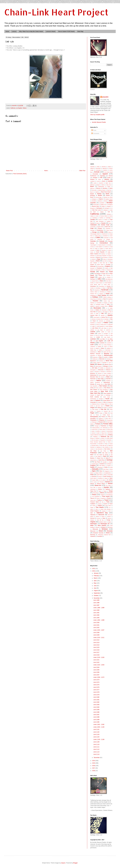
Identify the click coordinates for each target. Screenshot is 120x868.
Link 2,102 (96, 732)
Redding (110, 435)
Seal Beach (102, 465)
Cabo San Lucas (96, 210)
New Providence (104, 390)
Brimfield (94, 201)
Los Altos (102, 339)
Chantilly (100, 228)
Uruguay (104, 511)
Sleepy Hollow (99, 473)
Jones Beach (96, 317)
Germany (93, 279)
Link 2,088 (96, 717)
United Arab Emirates (106, 509)
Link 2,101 (96, 729)
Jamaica (103, 315)
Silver (101, 471)
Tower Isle (93, 500)
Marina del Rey (107, 352)
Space (106, 478)
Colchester (106, 238)
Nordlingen (108, 395)
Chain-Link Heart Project (56, 12)
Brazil (92, 197)
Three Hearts (106, 496)
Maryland (106, 354)
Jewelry (110, 315)
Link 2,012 (96, 640)
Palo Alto (103, 409)
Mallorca (101, 350)
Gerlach (109, 277)
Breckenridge (98, 197)
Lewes (100, 334)
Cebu (110, 223)
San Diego (93, 451)
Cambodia (95, 218)
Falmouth (98, 270)
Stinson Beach (101, 484)
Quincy (93, 433)
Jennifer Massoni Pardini (99, 122)
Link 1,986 (96, 603)
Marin (99, 352)
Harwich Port (93, 294)
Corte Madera (99, 247)
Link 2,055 (96, 670)
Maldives (109, 348)
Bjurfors (97, 192)
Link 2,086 (96, 712)
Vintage (108, 520)
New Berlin (108, 384)
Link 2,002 (96, 628)
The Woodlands (96, 497)
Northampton (93, 399)
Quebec (98, 431)
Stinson (92, 484)
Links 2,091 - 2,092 (99, 724)
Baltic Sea (108, 183)
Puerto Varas (102, 429)
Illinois (111, 306)
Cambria (101, 218)
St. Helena (110, 480)
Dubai (110, 261)
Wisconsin (93, 531)
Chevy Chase (109, 230)
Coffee (98, 237)
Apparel (105, 174)
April (95, 581)
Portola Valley (108, 424)
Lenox (109, 332)
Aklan (98, 167)
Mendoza (101, 361)
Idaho (108, 304)
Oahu (92, 400)
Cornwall (109, 245)
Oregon (92, 408)
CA (112, 208)
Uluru (97, 509)
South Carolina (107, 476)
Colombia (93, 241)
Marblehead (93, 352)
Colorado (102, 241)
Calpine (92, 216)
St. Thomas (101, 482)
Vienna (109, 518)
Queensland (110, 431)
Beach (92, 186)
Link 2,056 (96, 672)
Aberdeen (92, 167)
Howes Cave (107, 301)
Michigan (106, 366)
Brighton (101, 199)
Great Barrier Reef (95, 285)
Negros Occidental (95, 382)
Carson (98, 223)
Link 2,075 (96, 685)
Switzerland (93, 489)
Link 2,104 (96, 737)
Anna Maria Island (108, 172)
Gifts (99, 279)
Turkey (94, 506)
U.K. (110, 507)
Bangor (98, 185)
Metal (92, 364)
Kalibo (111, 317)
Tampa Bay (95, 493)
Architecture (93, 176)
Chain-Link (107, 227)
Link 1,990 (96, 610)
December (97, 758)
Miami (92, 366)
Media (111, 357)
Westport (103, 527)
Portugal (96, 426)
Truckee (99, 504)
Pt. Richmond (104, 428)
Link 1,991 (96, 613)
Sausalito (105, 462)
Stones (110, 483)
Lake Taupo (104, 328)
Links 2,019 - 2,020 (99, 657)
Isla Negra (105, 312)
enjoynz (63, 863)
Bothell (108, 195)
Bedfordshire (101, 187)
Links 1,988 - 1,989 (99, 608)
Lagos (93, 326)
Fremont (108, 275)
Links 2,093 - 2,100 (99, 727)
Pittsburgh (94, 422)
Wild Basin (110, 527)
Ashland (92, 179)
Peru (109, 417)
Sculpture (93, 465)
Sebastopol (100, 467)
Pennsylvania (94, 417)
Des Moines (105, 257)
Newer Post (9, 171)
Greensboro (102, 286)
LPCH (100, 345)
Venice (103, 516)
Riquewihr (103, 440)
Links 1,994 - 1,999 (99, 620)
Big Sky (109, 190)
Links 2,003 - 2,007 (99, 630)
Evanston (92, 268)
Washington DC (105, 524)
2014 (94, 761)
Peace (97, 415)
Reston (103, 438)
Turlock (100, 505)
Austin (104, 181)
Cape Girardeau (100, 221)
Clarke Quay (98, 236)
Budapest (110, 205)
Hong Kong (93, 299)
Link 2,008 (96, 633)
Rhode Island (110, 438)
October (96, 596)
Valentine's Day (102, 513)
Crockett (92, 250)
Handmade (105, 290)
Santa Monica (93, 460)
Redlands (95, 437)
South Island (93, 478)
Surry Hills (93, 487)
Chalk (92, 228)
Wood (101, 531)
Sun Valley (108, 486)
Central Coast (105, 225)
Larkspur (92, 330)
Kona (98, 325)
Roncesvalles (93, 444)
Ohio (105, 402)
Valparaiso (93, 515)
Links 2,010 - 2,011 (99, 638)
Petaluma (101, 418)
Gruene (109, 286)
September (97, 593)
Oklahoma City (95, 404)
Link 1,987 (96, 605)
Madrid (97, 348)
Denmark (92, 257)
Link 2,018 (96, 655)
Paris (106, 413)
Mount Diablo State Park (105, 375)
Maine (103, 348)
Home (7, 31)
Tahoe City (93, 491)
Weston (98, 527)
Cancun (100, 220)
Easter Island (100, 265)
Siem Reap (106, 469)
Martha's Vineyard (95, 354)
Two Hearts (100, 507)
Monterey (93, 373)
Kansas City (100, 319)
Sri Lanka (103, 480)
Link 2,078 (96, 692)
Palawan (111, 408)
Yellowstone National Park (104, 535)
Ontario (107, 406)
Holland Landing (107, 297)
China (110, 232)
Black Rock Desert (106, 192)
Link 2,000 (96, 623)
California (13, 108)
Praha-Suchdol (96, 428)
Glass (101, 281)
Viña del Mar (100, 520)
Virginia (93, 522)
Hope (104, 299)
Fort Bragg (97, 274)
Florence (109, 270)
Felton (103, 270)
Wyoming (93, 535)
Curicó (109, 250)
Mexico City (108, 364)
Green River (107, 285)
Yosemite (93, 536)
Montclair (109, 372)
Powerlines (103, 426)
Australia (110, 181)
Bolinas (99, 194)
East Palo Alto (104, 263)
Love (92, 345)
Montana (97, 372)
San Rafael (98, 456)
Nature (99, 380)
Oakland (98, 400)
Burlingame (100, 208)
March (96, 578)
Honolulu (99, 299)
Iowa (109, 310)
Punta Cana (110, 429)
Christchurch (104, 234)
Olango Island (104, 404)
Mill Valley (95, 368)
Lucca (99, 346)
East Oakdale (94, 263)
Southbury (100, 478)
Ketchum (99, 323)
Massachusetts (108, 355)
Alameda (104, 167)
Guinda (92, 288)
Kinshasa (92, 325)
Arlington (95, 178)
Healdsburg (93, 295)
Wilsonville (95, 529)
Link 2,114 (96, 754)
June (95, 586)
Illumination (97, 308)
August (96, 591)
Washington (94, 524)
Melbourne (95, 359)
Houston (95, 301)
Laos (110, 328)
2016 (94, 766)
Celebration (94, 225)
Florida (93, 272)
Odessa (100, 402)
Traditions (100, 500)
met (110, 363)
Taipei (100, 491)
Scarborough (95, 464)
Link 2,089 (96, 720)
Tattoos (25, 108)
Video (104, 518)
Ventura (109, 516)
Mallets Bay (93, 350)
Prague (111, 426)
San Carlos (107, 449)
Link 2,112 (96, 749)
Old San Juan (99, 406)
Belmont (98, 188)
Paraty (101, 413)
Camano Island (104, 216)
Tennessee (110, 493)
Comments (95, 134)
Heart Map (80, 31)
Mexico (100, 364)
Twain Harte (108, 506)
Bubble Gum (103, 205)
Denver (98, 257)
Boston (100, 195)
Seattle (92, 467)
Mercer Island (96, 363)
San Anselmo (106, 447)
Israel (97, 313)
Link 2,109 (96, 742)
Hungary (105, 303)
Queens (103, 431)
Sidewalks (95, 469)
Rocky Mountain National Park (98, 442)
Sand (104, 456)
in (106, 308)
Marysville (93, 355)
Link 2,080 (96, 697)
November (97, 598)
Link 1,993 (96, 618)
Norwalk (101, 399)
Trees (108, 502)
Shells (106, 467)
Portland (98, 424)
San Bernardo (99, 449)
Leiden (103, 332)
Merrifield (104, 363)
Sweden (106, 487)
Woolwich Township (98, 533)
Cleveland (105, 236)
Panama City (107, 411)
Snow (92, 475)
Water (92, 525)
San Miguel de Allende (102, 455)
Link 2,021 (96, 660)
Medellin (106, 357)
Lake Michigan (109, 326)
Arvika (109, 178)
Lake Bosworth (100, 326)
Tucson (105, 504)
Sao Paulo (97, 462)
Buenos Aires (96, 206)
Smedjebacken (108, 473)
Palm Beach (95, 409)
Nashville (108, 379)
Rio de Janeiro (95, 440)
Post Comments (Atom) (20, 174)
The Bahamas (109, 495)
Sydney (100, 489)
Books (108, 194)
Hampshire (97, 290)
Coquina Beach (102, 245)
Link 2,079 (96, 695)
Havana (101, 294)
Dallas (109, 252)
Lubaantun (93, 347)
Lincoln (101, 335)
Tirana (98, 498)
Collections (100, 239)
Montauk (103, 372)
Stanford (108, 482)
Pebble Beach (106, 415)
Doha (104, 259)
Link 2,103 (96, 734)
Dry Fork (105, 261)
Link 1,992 (96, 615)
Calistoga (109, 214)
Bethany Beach (102, 190)
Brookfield (102, 203)
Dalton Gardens (94, 254)
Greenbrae (93, 286)
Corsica (92, 247)
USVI (109, 511)
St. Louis (94, 482)
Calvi (97, 216)
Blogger (75, 863)
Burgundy (92, 208)
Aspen (99, 179)
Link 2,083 (96, 705)
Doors (98, 261)
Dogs (99, 259)
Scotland (102, 464)
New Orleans (94, 390)
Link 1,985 (96, 600)
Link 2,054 (96, 667)
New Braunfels (94, 386)
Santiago (110, 460)
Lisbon (107, 335)
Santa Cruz (100, 458)
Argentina (102, 176)
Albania (92, 168)
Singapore (107, 471)
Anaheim (105, 170)
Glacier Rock (95, 281)
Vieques (92, 520)
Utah (91, 513)
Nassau (92, 381)
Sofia (105, 475)
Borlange (93, 195)
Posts (94, 130)
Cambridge (108, 218)
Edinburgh (93, 266)
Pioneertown (110, 420)
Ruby (106, 444)
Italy (102, 313)
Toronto (109, 498)
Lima (96, 335)
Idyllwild (92, 306)
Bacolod (101, 183)
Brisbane (100, 201)
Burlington (107, 208)
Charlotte (92, 230)
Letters (92, 333)
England (108, 266)
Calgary (102, 212)
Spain (111, 478)
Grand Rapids (108, 283)
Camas (111, 216)
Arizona (111, 176)
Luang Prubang (107, 345)
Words (108, 533)
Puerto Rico (95, 429)
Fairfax (107, 268)
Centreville (93, 227)
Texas (94, 495)
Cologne (108, 239)
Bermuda (94, 190)
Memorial (102, 359)
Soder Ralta (99, 475)
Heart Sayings (102, 295)
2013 (94, 571)
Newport (92, 395)
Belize (109, 187)
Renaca (92, 438)
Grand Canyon (99, 283)
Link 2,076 (96, 687)
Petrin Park (108, 418)
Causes (103, 223)
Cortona (106, 247)
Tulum (111, 504)
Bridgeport (94, 199)
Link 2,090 (96, 722)
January (96, 573)
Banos (103, 185)
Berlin (111, 188)
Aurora (98, 181)
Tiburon (92, 498)
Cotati (96, 248)
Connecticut (104, 243)
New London (99, 388)
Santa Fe (108, 458)
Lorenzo (14, 31)
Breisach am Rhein (108, 197)
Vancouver (101, 515)
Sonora (100, 476)
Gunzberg (98, 288)
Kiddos (106, 323)
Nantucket (93, 379)
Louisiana (102, 343)
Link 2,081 (96, 700)
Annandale (95, 174)
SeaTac (109, 465)
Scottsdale (109, 464)
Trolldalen (93, 504)
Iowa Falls (93, 312)
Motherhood (93, 375)
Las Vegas (100, 330)
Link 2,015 (96, 647)
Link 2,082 (96, 702)
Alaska (109, 167)
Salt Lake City (103, 445)
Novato (107, 399)
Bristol (106, 201)
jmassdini (105, 97)
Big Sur (92, 192)
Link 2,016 (96, 650)
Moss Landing (107, 373)
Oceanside (93, 402)
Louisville (109, 343)
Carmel (92, 223)
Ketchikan (92, 323)
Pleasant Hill (102, 422)
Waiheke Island (103, 522)
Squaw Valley (95, 480)
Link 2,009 (96, 635)
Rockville (109, 440)
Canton (106, 220)
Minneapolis (93, 370)
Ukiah (92, 509)
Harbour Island (94, 292)
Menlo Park (109, 361)
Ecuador (108, 264)
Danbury (103, 254)
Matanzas (95, 357)
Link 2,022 (96, 662)
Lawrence (108, 330)
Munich (102, 377)
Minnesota (101, 370)
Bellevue (92, 188)
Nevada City (100, 384)
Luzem (105, 347)
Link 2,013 (96, 643)
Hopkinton (110, 299)
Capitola (108, 221)
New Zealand (107, 393)
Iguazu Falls (104, 306)
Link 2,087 (96, 715)
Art (101, 177)
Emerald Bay (101, 266)
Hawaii (108, 294)
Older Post (82, 171)
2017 (94, 768)
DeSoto (111, 257)
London (98, 337)
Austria (95, 183)
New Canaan (103, 386)
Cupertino (104, 250)
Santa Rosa (101, 460)
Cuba (98, 250)
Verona (99, 518)
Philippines (102, 420)
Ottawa (99, 408)
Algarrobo (105, 168)
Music (108, 377)
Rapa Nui (104, 433)
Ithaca (109, 313)
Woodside (110, 531)
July (95, 588)
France (100, 275)
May (95, 583)
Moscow (100, 373)
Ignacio (98, 306)
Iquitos (99, 312)
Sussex (99, 487)
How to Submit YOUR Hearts (66, 31)
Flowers (102, 272)
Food (111, 272)
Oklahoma (110, 402)
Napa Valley (101, 379)
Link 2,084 (96, 707)
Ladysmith (110, 325)
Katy (111, 319)
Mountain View (94, 377)
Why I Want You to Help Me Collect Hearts (31, 31)
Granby (92, 283)
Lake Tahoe (95, 328)
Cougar (101, 248)
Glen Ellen (109, 281)
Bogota (92, 194)
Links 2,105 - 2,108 (99, 739)
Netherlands (107, 382)
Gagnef (92, 277)
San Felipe (103, 451)
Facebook (99, 268)
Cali (109, 212)
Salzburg (98, 447)
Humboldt (99, 303)
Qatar (93, 431)
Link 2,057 (96, 675)
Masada (99, 355)
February (96, 576)
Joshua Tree (104, 317)
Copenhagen (93, 245)
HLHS (111, 295)
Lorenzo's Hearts (51, 31)
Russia (111, 444)
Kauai (94, 321)
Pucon (111, 428)
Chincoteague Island (95, 234)
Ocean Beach (107, 400)
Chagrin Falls (100, 227)
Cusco (92, 252)
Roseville (101, 444)
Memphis (109, 359)
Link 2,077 (96, 690)
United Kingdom (95, 511)
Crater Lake (108, 248)
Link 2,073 (96, 680)
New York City (95, 393)
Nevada (92, 384)
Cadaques (105, 210)
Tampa (111, 491)
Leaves (93, 332)
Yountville (99, 536)
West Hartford (102, 525)
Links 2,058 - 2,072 (99, 677)
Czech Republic (100, 252)
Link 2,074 (96, 682)
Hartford (109, 292)
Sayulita (111, 462)
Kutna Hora (103, 325)
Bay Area (109, 185)
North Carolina (95, 397)
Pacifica (105, 408)
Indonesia (104, 310)
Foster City (105, 274)
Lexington (106, 334)
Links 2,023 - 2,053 (99, 665)
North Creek (107, 397)
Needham (108, 381)
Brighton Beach (109, 199)
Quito (98, 433)
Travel (106, 500)
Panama (99, 411)
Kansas (94, 319)
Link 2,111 (96, 747)
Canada (92, 220)
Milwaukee (108, 368)
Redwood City (105, 436)
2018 (94, 771)
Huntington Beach (100, 304)
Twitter (92, 507)
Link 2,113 (96, 752)
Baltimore (92, 185)
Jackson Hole (94, 315)
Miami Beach (98, 366)
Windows (105, 529)
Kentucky (108, 321)
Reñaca (98, 438)
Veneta (97, 516)
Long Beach (107, 337)
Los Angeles (19, 108)
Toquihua (103, 498)
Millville (102, 368)
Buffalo (103, 206)
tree (103, 502)
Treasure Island (94, 502)
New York (104, 391)
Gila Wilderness (109, 279)
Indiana (97, 310)
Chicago (94, 232)
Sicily (111, 467)
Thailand (102, 495)
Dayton (109, 254)
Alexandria (98, 168)
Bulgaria (109, 206)
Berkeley (105, 188)
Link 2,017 (96, 652)
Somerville (110, 475)
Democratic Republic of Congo (104, 256)
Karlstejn (106, 319)
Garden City (101, 277)
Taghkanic (108, 489)
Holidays (95, 297)
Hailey (104, 288)
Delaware (92, 256)
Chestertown (100, 230)
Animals (97, 172)
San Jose (105, 453)
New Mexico (107, 388)
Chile (102, 232)
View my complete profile (97, 115)
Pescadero (93, 418)
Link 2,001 (96, 625)
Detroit (93, 259)
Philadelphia (93, 420)
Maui (100, 357)
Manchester (108, 350)
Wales (109, 522)
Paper (92, 413)
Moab (92, 372)
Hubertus (92, 303)
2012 (94, 569)
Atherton (107, 179)
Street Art (98, 485)
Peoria (103, 417)
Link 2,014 (96, 645)
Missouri (108, 370)
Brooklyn (110, 203)
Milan (111, 366)
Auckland (92, 181)
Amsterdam (98, 170)
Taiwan (105, 491)
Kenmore (101, 321)
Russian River (95, 445)
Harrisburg (102, 292)
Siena (111, 469)
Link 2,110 (96, 744)
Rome (109, 442)
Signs (94, 471)
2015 (94, 763)
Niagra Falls (100, 395)
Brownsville (96, 205)
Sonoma (94, 476)
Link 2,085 (96, 710)
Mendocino (93, 361)
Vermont (92, 518)
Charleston (108, 229)
